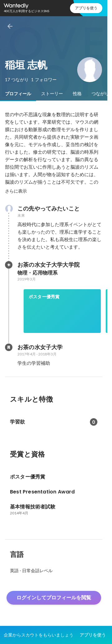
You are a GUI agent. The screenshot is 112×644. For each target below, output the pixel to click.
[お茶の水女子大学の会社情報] (9, 347)
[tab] (18, 94)
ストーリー (52, 94)
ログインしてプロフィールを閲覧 (54, 598)
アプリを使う (86, 8)
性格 (77, 94)
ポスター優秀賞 (44, 297)
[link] (62, 311)
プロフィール (18, 94)
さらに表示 (16, 191)
